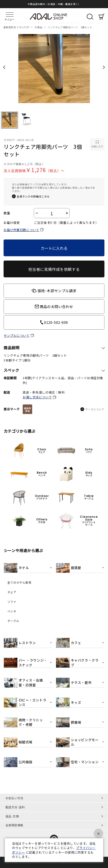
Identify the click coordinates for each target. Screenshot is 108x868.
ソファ (12, 602)
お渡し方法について (37, 397)
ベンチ (12, 611)
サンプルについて (17, 336)
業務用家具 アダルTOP (17, 27)
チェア (12, 592)
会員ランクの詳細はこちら (33, 196)
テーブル (13, 621)
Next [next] (104, 67)
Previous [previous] (4, 67)
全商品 (39, 27)
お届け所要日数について (21, 230)
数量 (7, 213)
